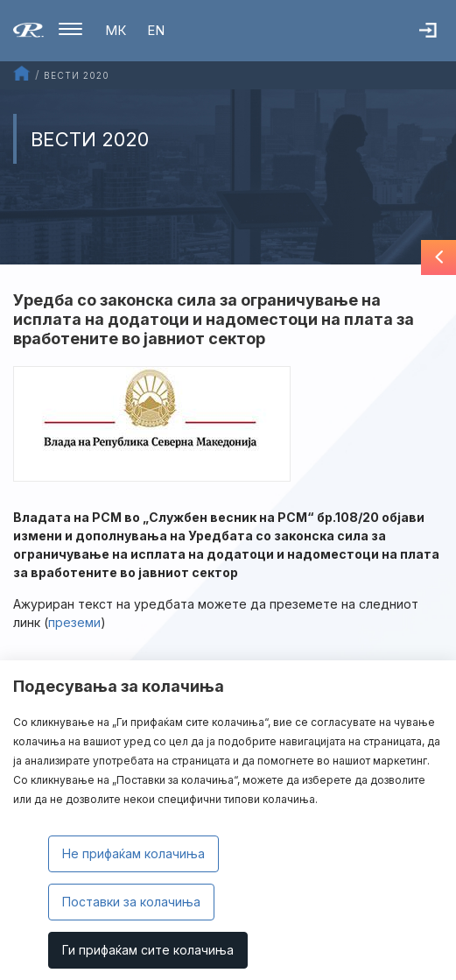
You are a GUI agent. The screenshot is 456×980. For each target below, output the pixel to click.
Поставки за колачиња (131, 902)
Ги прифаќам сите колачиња (148, 950)
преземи (74, 622)
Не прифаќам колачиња (133, 853)
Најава (438, 39)
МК (116, 30)
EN (156, 30)
